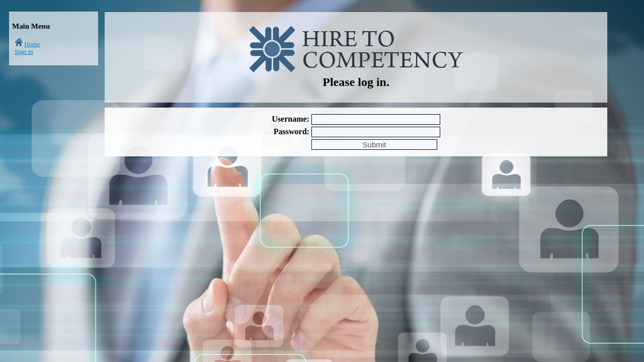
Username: (291, 119)
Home (32, 44)
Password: (292, 131)
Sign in (24, 52)
